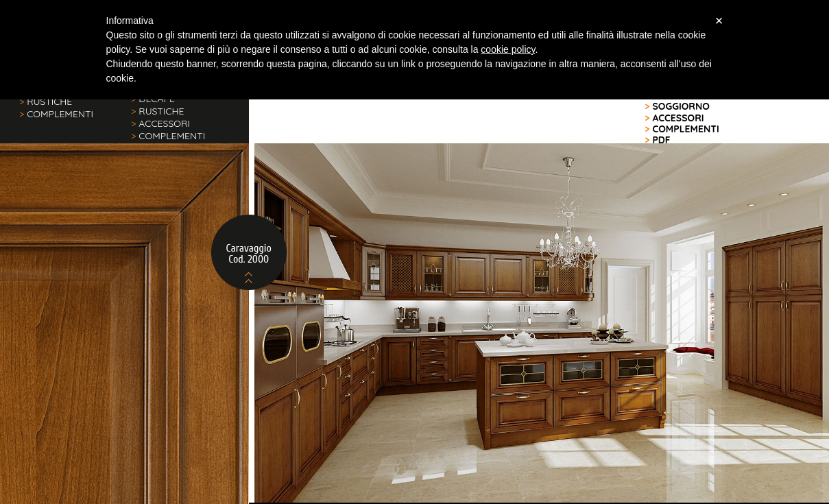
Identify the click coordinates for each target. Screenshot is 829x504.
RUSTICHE (46, 101)
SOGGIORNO (677, 106)
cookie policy (508, 49)
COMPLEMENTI (56, 114)
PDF (658, 140)
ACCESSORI (160, 123)
